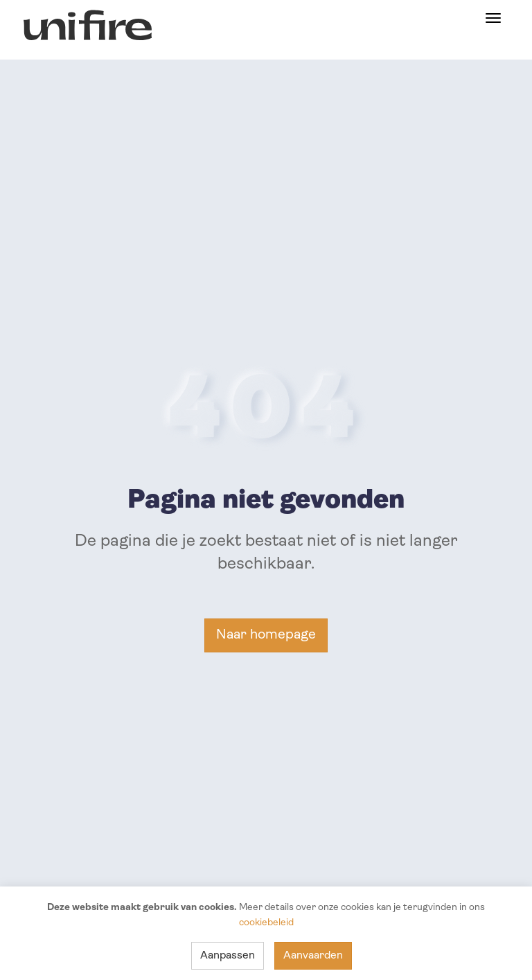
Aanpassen (228, 956)
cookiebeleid (266, 923)
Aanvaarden (313, 956)
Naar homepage (266, 635)
